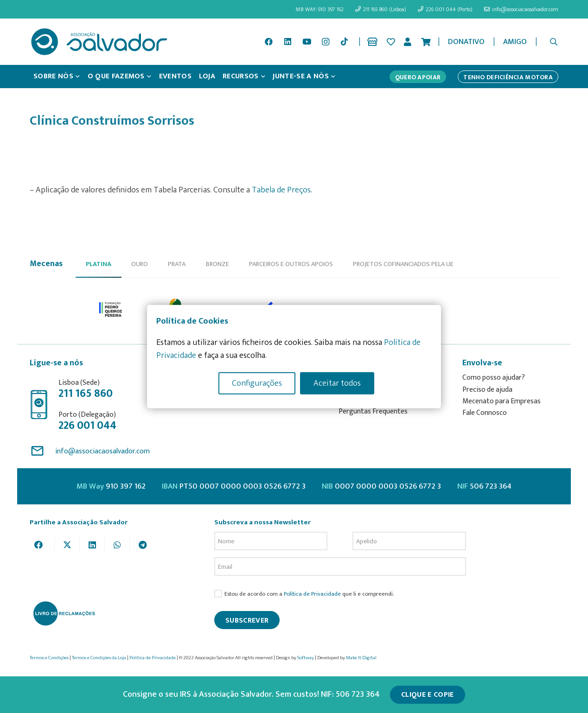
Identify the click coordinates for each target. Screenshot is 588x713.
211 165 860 (86, 394)
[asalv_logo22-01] (99, 42)
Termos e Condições (49, 658)
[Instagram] (326, 42)
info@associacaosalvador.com (102, 451)
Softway (306, 658)
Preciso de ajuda (487, 390)
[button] (554, 42)
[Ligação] (374, 42)
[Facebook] (269, 42)
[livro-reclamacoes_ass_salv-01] (64, 613)
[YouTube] (307, 42)
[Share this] (42, 545)
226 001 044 (87, 426)
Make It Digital (361, 658)
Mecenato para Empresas (502, 401)
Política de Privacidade (312, 594)
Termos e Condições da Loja (99, 658)
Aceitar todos (337, 383)
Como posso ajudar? (494, 378)
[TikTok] (345, 42)
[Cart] (426, 42)
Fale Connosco (485, 413)
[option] (111, 310)
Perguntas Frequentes (373, 411)
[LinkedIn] (288, 42)
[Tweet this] (67, 545)
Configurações (257, 383)
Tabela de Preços (281, 190)
